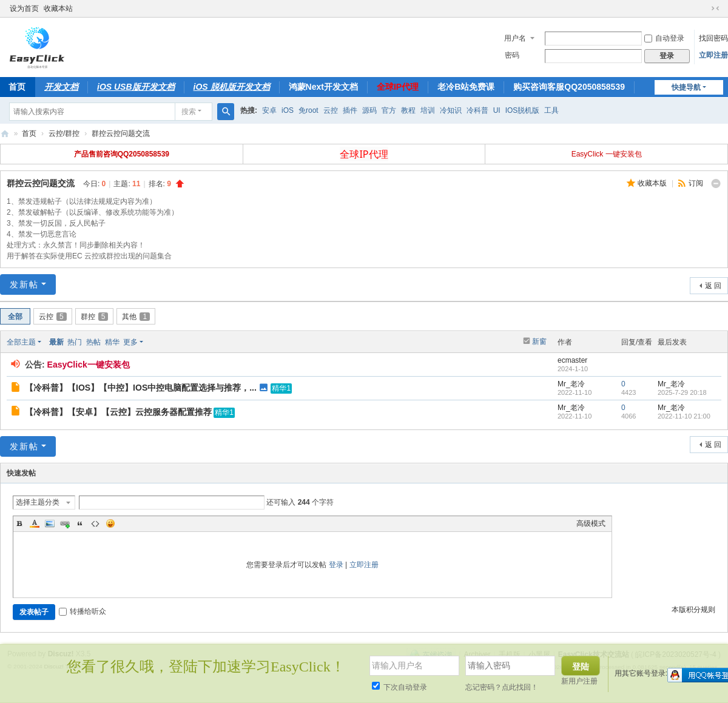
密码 (512, 55)
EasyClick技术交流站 (5, 134)
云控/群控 (64, 133)
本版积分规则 (693, 610)
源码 (369, 110)
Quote (80, 523)
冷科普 (477, 110)
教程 (408, 110)
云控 (331, 110)
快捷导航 (686, 87)
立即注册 (713, 55)
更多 (130, 342)
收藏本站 (58, 8)
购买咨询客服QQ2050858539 (569, 87)
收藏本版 (653, 183)
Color (35, 523)
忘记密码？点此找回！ (502, 687)
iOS (288, 110)
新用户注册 (579, 681)
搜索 (189, 112)
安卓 (269, 110)
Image (50, 523)
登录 (336, 565)
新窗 (539, 341)
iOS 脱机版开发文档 (232, 87)
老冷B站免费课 (466, 87)
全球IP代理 (398, 87)
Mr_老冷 (571, 384)
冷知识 (451, 110)
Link (65, 523)
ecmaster (572, 360)
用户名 (515, 38)
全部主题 (21, 342)
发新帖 (24, 284)
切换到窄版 (715, 8)
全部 (15, 317)
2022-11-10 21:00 (684, 416)
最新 (56, 342)
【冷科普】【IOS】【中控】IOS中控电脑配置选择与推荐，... (141, 388)
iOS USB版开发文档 (136, 87)
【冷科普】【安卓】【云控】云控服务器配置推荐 (118, 412)
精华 (112, 342)
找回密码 (713, 38)
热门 (75, 342)
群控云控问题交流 (121, 133)
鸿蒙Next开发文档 (323, 87)
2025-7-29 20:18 (682, 392)
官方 (389, 110)
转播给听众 (83, 611)
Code (95, 523)
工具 (551, 110)
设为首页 (24, 8)
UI (497, 110)
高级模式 (591, 523)
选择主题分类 (38, 502)
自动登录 (664, 38)
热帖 (93, 342)
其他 (136, 317)
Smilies (110, 523)
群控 (95, 317)
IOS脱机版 (523, 110)
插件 (350, 110)
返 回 (713, 286)
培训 (428, 110)
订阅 (696, 183)
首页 (29, 133)
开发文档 (61, 87)
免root (308, 110)
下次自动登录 (399, 687)
